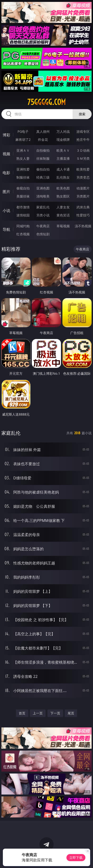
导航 (6, 229)
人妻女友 (63, 207)
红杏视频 (23, 234)
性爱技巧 (83, 215)
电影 (6, 173)
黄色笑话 (63, 215)
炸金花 (43, 140)
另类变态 (83, 177)
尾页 (71, 713)
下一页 (55, 713)
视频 (6, 154)
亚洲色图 (43, 188)
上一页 (38, 713)
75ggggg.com (46, 102)
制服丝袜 (23, 177)
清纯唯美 (43, 196)
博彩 (6, 135)
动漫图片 (83, 188)
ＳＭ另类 (83, 158)
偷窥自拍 (23, 188)
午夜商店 (43, 226)
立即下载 (76, 857)
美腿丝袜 (23, 196)
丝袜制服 (43, 158)
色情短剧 (43, 234)
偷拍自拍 (43, 169)
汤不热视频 (83, 226)
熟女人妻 (23, 158)
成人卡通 (63, 169)
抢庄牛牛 (83, 140)
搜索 (82, 114)
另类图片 (83, 196)
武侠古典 (83, 207)
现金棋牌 (63, 140)
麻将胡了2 (23, 140)
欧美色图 (63, 188)
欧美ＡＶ (63, 150)
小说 (6, 211)
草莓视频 (63, 226)
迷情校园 (23, 215)
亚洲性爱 (23, 169)
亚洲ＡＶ (23, 150)
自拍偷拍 (43, 150)
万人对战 (63, 131)
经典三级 (43, 177)
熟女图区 (63, 196)
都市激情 (23, 207)
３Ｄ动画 (83, 150)
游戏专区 (83, 131)
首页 (22, 713)
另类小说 (43, 215)
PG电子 (23, 131)
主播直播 (63, 158)
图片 (6, 192)
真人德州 (43, 131)
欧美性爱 (83, 169)
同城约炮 (23, 226)
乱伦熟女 (63, 177)
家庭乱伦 (43, 207)
